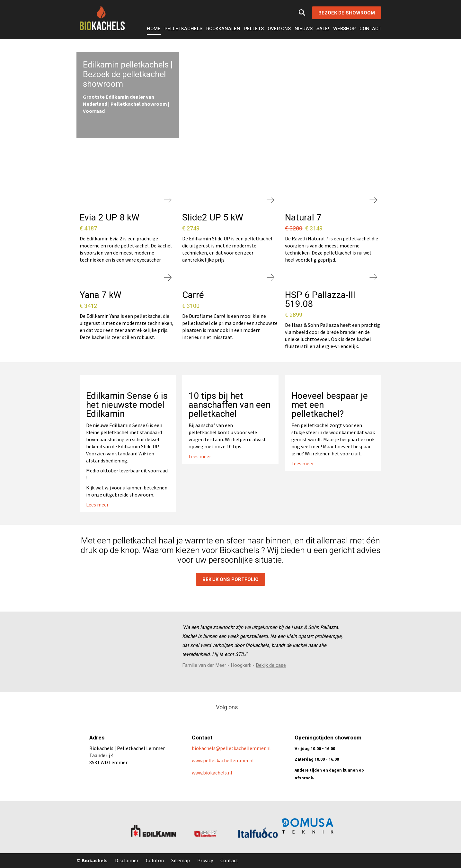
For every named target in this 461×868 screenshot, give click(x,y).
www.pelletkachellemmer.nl (223, 760)
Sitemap (181, 860)
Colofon (155, 860)
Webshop (344, 29)
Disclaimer (127, 860)
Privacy (205, 860)
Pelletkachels (183, 29)
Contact (370, 29)
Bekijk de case (271, 665)
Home (154, 29)
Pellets (254, 29)
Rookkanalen (223, 29)
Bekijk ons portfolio (230, 579)
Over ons (279, 29)
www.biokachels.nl (212, 773)
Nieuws (304, 29)
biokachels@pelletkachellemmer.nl (232, 748)
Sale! (323, 29)
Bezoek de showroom (347, 13)
